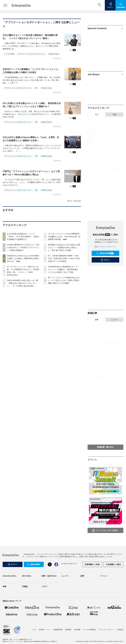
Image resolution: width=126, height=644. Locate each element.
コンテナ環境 (9, 54)
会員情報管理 (58, 630)
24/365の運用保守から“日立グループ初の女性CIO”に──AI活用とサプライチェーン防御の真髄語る (23, 247)
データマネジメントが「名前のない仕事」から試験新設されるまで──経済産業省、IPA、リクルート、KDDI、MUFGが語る (107, 152)
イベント (104, 576)
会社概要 (77, 630)
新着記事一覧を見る (105, 447)
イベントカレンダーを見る (105, 530)
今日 (97, 115)
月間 (114, 115)
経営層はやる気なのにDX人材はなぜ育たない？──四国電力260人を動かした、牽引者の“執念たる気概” (64, 247)
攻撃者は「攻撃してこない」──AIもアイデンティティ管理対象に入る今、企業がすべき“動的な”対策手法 (105, 438)
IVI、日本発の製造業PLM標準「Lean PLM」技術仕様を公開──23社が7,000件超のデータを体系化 (64, 258)
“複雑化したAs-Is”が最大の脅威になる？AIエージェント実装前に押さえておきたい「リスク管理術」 (105, 412)
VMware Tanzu (54, 54)
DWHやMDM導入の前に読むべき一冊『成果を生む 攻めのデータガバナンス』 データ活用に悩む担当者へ (22, 283)
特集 (5, 586)
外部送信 (120, 630)
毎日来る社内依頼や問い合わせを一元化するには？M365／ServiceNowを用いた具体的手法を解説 (105, 379)
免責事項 (68, 630)
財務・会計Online (49, 576)
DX (36, 88)
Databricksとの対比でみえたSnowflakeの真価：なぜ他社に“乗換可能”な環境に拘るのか (23, 258)
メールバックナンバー (105, 247)
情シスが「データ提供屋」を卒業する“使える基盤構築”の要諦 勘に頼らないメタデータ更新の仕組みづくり (105, 331)
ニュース (114, 320)
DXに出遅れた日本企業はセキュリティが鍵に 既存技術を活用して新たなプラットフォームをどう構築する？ (32, 105)
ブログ (44, 586)
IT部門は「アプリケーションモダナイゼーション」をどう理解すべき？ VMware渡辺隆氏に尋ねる (31, 173)
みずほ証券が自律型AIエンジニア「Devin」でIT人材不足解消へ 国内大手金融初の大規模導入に (23, 237)
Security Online (9, 576)
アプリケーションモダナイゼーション (31, 54)
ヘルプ (34, 630)
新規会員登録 (105, 253)
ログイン (105, 260)
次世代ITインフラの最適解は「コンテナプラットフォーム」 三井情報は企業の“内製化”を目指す (32, 71)
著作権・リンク (45, 630)
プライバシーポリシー (106, 630)
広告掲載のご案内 (113, 564)
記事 (97, 320)
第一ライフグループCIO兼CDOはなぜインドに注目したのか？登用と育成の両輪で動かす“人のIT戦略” (64, 280)
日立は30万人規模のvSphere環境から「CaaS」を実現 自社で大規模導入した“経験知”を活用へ (31, 139)
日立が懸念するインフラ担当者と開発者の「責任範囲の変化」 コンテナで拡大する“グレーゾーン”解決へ (30, 37)
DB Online (27, 576)
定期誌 (25, 586)
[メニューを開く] (5, 5)
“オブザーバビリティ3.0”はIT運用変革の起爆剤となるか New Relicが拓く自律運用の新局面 (64, 237)
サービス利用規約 (89, 630)
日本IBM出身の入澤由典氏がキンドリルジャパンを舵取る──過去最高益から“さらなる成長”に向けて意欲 (64, 269)
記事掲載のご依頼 (92, 564)
